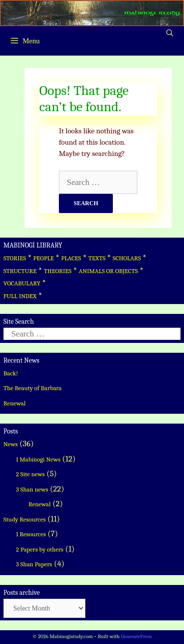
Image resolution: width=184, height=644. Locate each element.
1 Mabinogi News (39, 459)
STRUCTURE (20, 271)
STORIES (15, 258)
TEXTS (97, 258)
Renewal (14, 403)
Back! (11, 373)
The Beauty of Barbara (33, 388)
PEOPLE (44, 258)
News (11, 444)
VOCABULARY (22, 283)
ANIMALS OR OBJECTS (108, 271)
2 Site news (31, 474)
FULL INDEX (20, 296)
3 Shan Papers (34, 564)
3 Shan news (32, 489)
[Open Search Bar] (170, 33)
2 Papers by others (40, 549)
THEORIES (57, 271)
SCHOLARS (127, 258)
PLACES (71, 258)
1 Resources (31, 534)
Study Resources (25, 519)
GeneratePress (136, 636)
